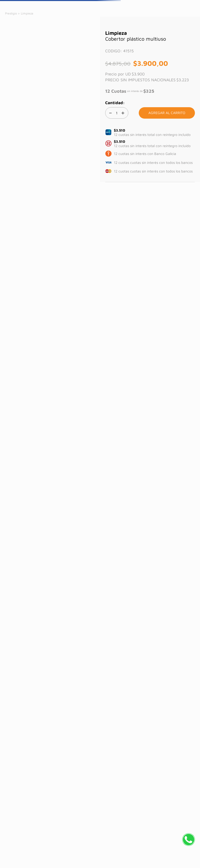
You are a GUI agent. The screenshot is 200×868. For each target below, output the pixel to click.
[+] (123, 113)
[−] (111, 113)
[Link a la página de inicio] (11, 13)
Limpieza (27, 13)
